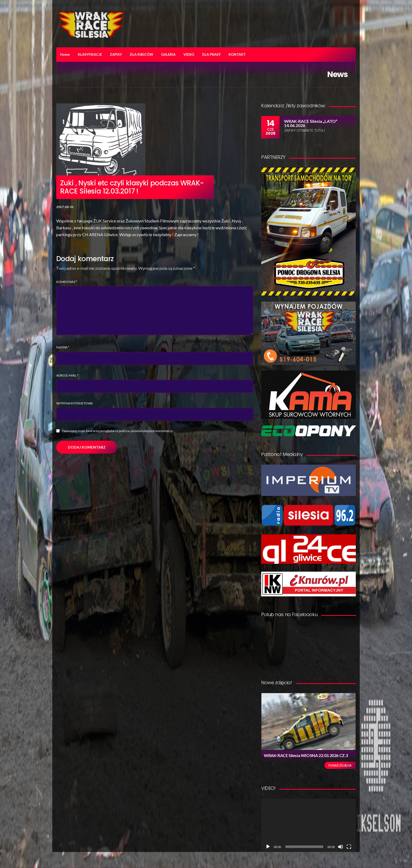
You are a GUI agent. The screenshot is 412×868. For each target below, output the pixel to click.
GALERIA (168, 54)
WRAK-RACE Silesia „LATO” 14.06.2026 (311, 123)
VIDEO (189, 54)
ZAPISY (116, 54)
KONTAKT (237, 54)
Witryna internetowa (74, 403)
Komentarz (67, 282)
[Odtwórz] (268, 847)
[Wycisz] (341, 847)
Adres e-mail (67, 375)
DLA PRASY (211, 54)
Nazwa (63, 347)
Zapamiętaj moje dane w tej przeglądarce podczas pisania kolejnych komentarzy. (117, 431)
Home (65, 54)
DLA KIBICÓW (141, 54)
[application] (308, 825)
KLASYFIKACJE (90, 54)
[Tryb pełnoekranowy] (349, 847)
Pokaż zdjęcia (340, 765)
